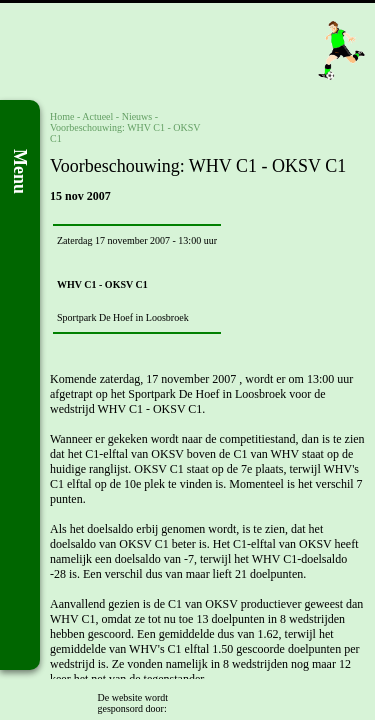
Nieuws (137, 116)
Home (62, 116)
